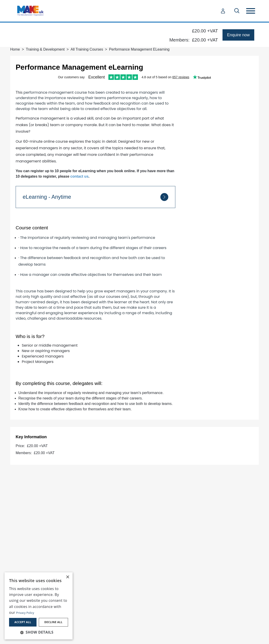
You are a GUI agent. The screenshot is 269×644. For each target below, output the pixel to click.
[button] (39, 632)
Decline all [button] (54, 622)
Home (15, 49)
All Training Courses (87, 49)
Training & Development (45, 49)
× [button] (67, 577)
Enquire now (238, 35)
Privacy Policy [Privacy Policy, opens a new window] (25, 613)
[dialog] (39, 606)
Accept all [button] (23, 622)
